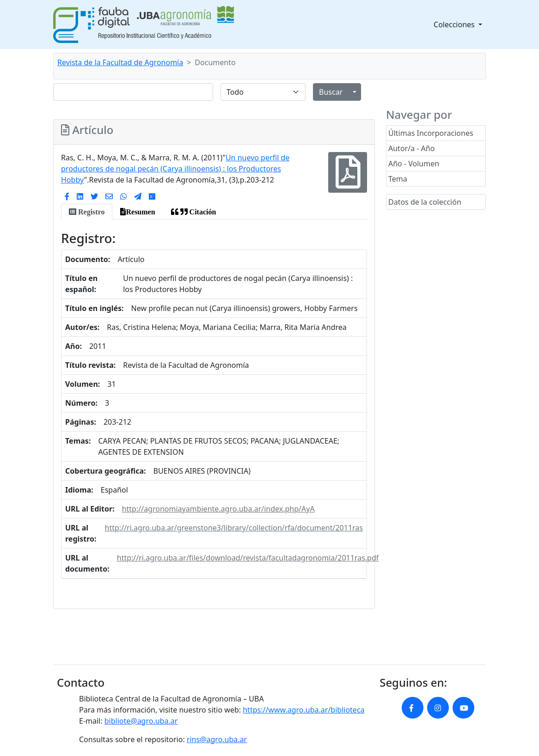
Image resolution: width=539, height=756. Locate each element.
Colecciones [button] (455, 24)
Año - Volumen (414, 164)
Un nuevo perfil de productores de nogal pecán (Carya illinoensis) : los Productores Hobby (175, 169)
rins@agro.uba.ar (217, 739)
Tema (398, 179)
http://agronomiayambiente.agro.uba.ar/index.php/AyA (218, 509)
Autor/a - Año (411, 148)
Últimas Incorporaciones (431, 133)
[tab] (87, 212)
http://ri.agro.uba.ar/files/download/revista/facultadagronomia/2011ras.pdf (248, 558)
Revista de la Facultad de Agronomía (120, 62)
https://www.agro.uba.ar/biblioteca (303, 710)
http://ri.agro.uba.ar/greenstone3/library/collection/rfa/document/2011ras (234, 528)
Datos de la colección (425, 202)
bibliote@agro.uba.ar (141, 721)
